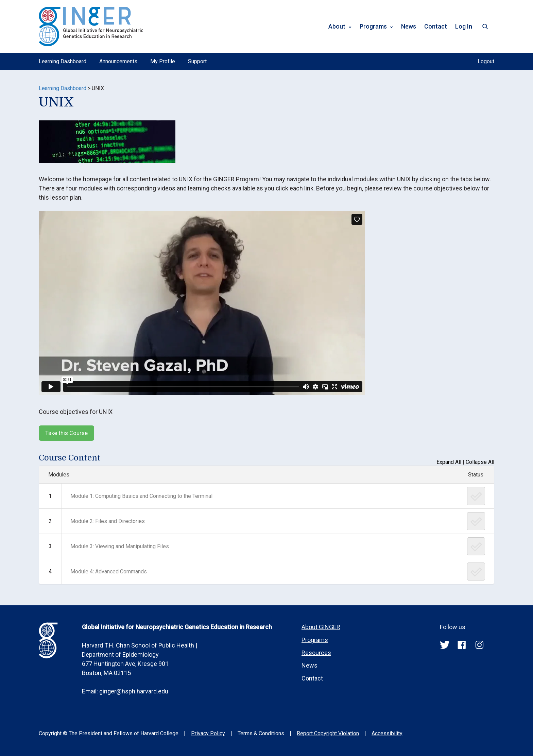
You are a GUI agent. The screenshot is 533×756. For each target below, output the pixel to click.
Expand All (449, 462)
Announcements (118, 61)
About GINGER (321, 627)
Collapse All (480, 462)
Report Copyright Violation (328, 733)
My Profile (163, 61)
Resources (316, 653)
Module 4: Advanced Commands (109, 572)
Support (197, 61)
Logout (486, 61)
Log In (464, 26)
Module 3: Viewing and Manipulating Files (120, 546)
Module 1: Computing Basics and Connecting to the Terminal (141, 496)
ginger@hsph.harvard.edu (134, 691)
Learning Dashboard (63, 61)
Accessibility (387, 733)
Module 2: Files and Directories (108, 521)
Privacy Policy (208, 733)
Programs (373, 26)
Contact (436, 26)
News (409, 26)
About (337, 26)
